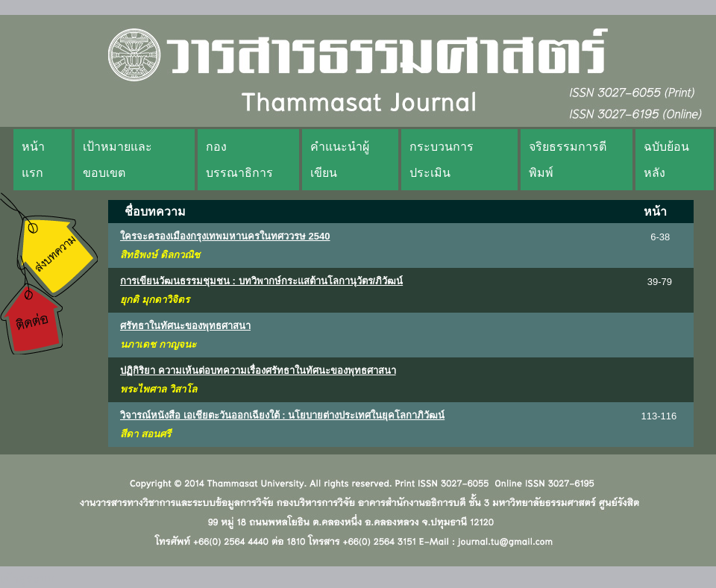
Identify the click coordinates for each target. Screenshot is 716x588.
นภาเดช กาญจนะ (158, 344)
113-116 (659, 416)
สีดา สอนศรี (145, 434)
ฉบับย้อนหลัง (666, 160)
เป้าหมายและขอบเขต (117, 160)
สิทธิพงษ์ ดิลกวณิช (160, 255)
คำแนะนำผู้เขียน (340, 160)
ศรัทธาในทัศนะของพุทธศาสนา (185, 326)
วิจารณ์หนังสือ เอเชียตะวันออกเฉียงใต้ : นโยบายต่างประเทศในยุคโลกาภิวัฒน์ (282, 415)
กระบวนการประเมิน (442, 160)
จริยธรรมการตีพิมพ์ (568, 160)
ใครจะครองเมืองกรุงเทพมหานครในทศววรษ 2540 (225, 236)
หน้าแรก (33, 160)
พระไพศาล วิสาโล (158, 389)
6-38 (660, 237)
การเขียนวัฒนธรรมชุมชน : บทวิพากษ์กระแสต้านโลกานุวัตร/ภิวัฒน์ (261, 281)
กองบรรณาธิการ (239, 160)
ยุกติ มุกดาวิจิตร (155, 300)
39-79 (660, 282)
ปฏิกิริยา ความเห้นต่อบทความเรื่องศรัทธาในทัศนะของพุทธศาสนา (258, 370)
